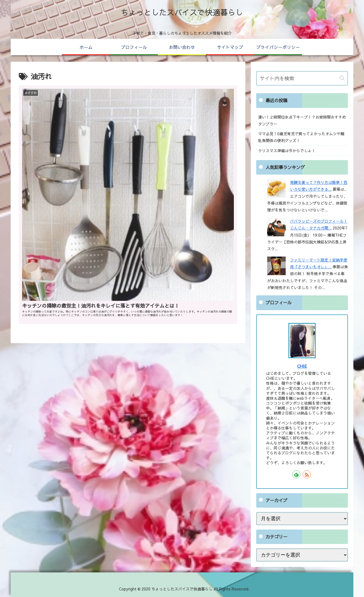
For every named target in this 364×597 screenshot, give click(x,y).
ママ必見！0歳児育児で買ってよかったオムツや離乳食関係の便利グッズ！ (301, 137)
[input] (302, 78)
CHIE (302, 366)
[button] (342, 78)
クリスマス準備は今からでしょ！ (287, 151)
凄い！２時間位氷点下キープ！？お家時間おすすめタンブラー (302, 120)
